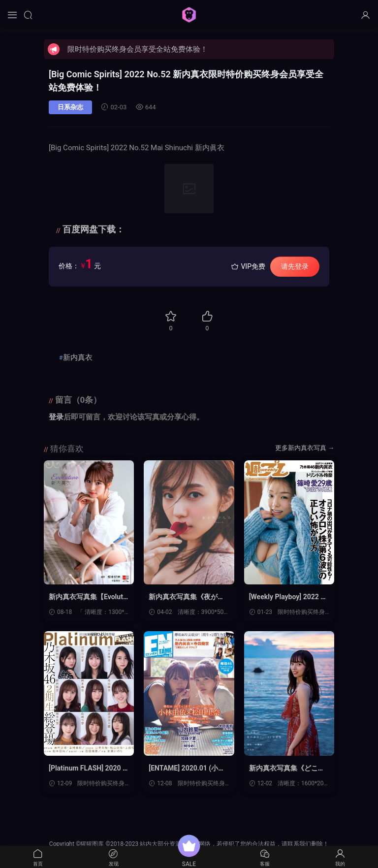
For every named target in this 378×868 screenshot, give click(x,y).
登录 (56, 417)
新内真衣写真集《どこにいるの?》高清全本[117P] (288, 769)
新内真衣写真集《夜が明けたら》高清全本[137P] (187, 597)
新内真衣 (78, 357)
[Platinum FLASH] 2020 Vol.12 (88, 769)
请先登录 (295, 266)
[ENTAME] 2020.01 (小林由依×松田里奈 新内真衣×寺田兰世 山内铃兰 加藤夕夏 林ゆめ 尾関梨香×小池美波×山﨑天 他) (188, 769)
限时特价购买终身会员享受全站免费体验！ (138, 49)
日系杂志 (70, 107)
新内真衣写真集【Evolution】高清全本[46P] (89, 597)
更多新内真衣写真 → (305, 448)
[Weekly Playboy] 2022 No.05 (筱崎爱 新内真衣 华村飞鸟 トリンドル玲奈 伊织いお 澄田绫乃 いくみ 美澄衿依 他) (289, 597)
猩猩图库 (189, 15)
